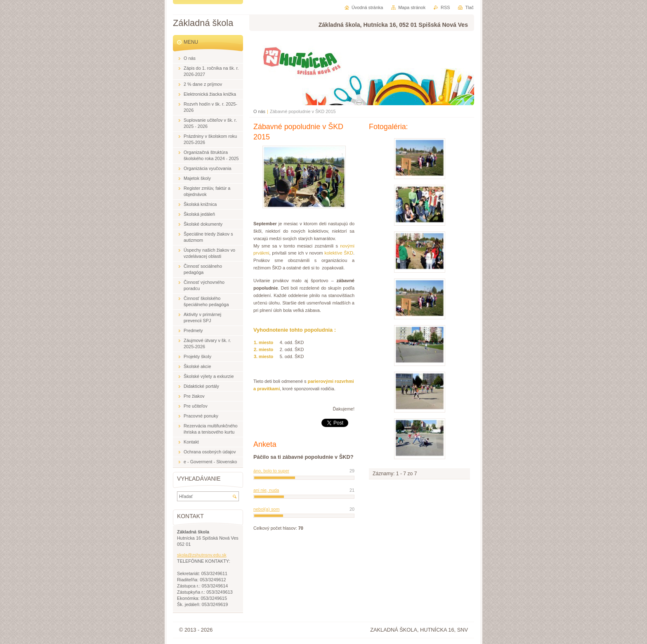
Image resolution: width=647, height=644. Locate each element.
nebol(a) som (266, 509)
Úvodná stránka (367, 7)
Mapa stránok (412, 7)
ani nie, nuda (266, 490)
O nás (259, 111)
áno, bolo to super (271, 471)
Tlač (469, 7)
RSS (445, 7)
